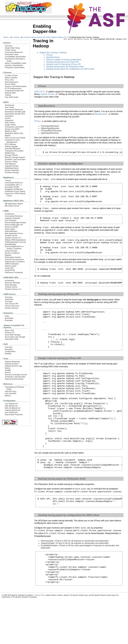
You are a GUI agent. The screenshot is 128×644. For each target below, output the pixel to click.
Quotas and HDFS (12, 129)
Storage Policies (11, 155)
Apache (6, 37)
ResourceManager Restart (15, 223)
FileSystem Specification (15, 67)
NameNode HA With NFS (15, 114)
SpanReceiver (101, 114)
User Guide (9, 107)
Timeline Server (11, 236)
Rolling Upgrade (11, 146)
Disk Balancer (10, 164)
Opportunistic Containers (15, 262)
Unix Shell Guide (12, 97)
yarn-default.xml (11, 412)
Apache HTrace (47, 94)
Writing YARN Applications (15, 240)
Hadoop (17, 37)
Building (8, 354)
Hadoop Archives (12, 364)
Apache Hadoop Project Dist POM (37, 37)
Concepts (9, 301)
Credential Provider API (14, 91)
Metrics (8, 396)
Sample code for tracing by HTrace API (63, 64)
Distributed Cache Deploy (15, 191)
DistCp (8, 368)
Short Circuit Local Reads (15, 138)
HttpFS (8, 136)
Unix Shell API (11, 393)
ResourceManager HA (14, 225)
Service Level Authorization (16, 86)
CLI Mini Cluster (11, 75)
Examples (9, 320)
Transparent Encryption (14, 151)
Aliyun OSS (9, 330)
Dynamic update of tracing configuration (64, 60)
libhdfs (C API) (11, 131)
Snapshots (9, 120)
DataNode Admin (12, 168)
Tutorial (8, 180)
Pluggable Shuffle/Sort (14, 189)
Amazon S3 (9, 333)
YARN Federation (12, 264)
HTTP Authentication (13, 88)
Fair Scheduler (11, 220)
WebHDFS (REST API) (14, 133)
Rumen (8, 372)
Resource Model (11, 227)
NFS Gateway (10, 144)
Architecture (10, 105)
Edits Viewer (10, 123)
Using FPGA (10, 270)
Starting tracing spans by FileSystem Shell (65, 67)
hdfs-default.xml (11, 406)
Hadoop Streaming (12, 362)
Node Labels (10, 229)
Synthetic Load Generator (15, 159)
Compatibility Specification (15, 57)
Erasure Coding (11, 162)
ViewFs (8, 118)
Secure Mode (10, 84)
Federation (9, 116)
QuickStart (9, 299)
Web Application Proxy (14, 233)
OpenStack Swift (11, 339)
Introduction (10, 280)
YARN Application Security (15, 242)
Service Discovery (12, 306)
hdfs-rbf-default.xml (13, 408)
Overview (9, 46)
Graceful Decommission (14, 259)
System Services (12, 308)
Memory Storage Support (15, 157)
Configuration (10, 351)
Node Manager (11, 285)
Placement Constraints (14, 272)
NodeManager (11, 244)
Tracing (8, 95)
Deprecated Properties (14, 414)
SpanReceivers (53, 57)
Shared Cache (11, 266)
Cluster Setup (10, 50)
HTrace (49, 55)
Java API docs (11, 391)
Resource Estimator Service (16, 375)
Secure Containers (12, 253)
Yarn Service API (12, 304)
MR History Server (12, 206)
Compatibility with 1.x (13, 185)
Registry (8, 255)
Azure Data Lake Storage (15, 337)
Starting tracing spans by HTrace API (62, 62)
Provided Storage (12, 172)
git (72, 39)
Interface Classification (14, 65)
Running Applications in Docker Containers (14, 247)
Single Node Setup (12, 48)
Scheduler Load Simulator (15, 377)
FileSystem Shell (12, 54)
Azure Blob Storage (13, 335)
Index (7, 316)
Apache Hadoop (83, 39)
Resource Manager (12, 283)
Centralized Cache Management (12, 141)
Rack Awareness (11, 82)
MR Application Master (14, 204)
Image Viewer (10, 125)
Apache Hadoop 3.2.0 (60, 37)
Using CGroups (11, 251)
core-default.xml (11, 404)
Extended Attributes (13, 149)
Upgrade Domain (12, 166)
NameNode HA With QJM (15, 112)
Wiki (65, 39)
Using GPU (9, 268)
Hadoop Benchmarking (14, 379)
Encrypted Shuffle (12, 187)
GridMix (8, 370)
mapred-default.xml (13, 410)
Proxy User (9, 80)
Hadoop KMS (10, 93)
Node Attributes (11, 231)
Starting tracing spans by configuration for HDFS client (70, 69)
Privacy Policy (40, 636)
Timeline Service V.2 (13, 238)
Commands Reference (14, 52)
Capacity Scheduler (13, 218)
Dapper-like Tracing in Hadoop (53, 53)
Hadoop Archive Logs (13, 366)
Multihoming (10, 153)
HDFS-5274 (39, 92)
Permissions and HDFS (14, 127)
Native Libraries (11, 78)
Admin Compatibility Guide (15, 63)
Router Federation (12, 170)
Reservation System (13, 257)
